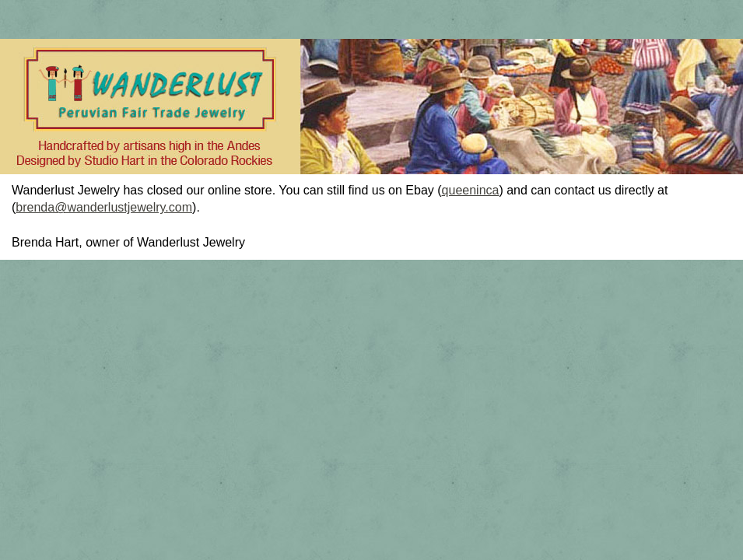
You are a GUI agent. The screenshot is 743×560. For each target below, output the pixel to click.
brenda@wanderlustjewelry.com (104, 207)
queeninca (471, 190)
